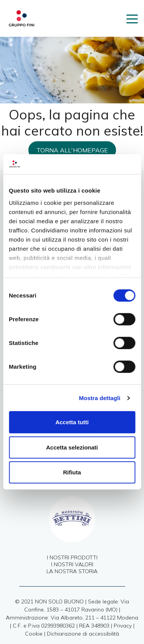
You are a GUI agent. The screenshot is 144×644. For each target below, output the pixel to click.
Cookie (34, 634)
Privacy (123, 626)
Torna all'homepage (72, 150)
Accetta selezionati (72, 447)
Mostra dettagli (99, 398)
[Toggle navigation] (132, 18)
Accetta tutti (72, 422)
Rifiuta (72, 472)
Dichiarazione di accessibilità (83, 634)
